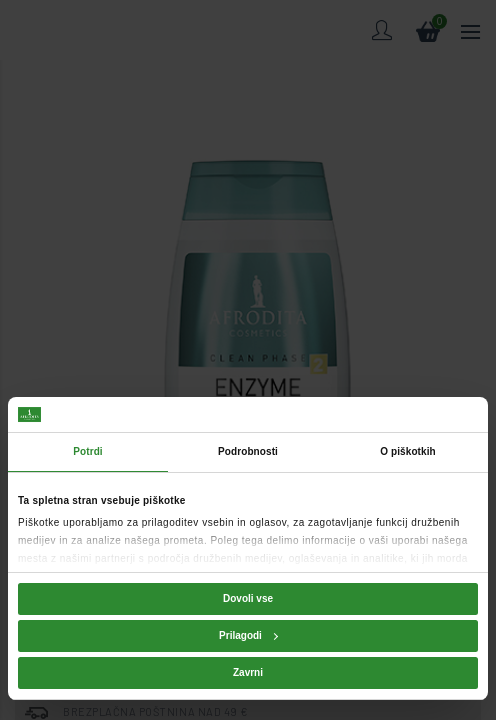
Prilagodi (248, 635)
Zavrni (248, 672)
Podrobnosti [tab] (248, 451)
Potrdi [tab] (88, 451)
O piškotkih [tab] (408, 451)
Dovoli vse (248, 598)
